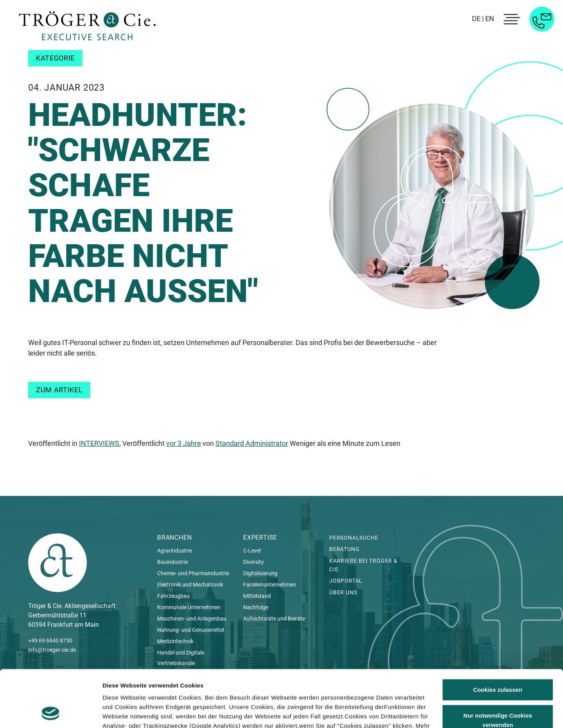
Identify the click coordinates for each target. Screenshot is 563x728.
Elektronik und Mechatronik (190, 585)
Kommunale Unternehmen (189, 607)
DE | (478, 19)
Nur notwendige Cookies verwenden (498, 666)
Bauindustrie (173, 562)
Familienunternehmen (270, 585)
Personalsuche (354, 538)
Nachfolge (256, 607)
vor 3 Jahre (184, 443)
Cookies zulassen (498, 636)
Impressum (195, 691)
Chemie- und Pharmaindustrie (193, 573)
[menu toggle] (511, 19)
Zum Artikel (59, 390)
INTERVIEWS (99, 443)
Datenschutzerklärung (135, 691)
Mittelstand (257, 596)
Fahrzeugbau (173, 596)
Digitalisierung (260, 573)
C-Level (252, 551)
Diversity (254, 562)
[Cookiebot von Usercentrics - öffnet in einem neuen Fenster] (51, 713)
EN (490, 19)
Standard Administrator (252, 443)
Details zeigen (122, 713)
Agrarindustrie (175, 551)
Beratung (344, 549)
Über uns (343, 592)
